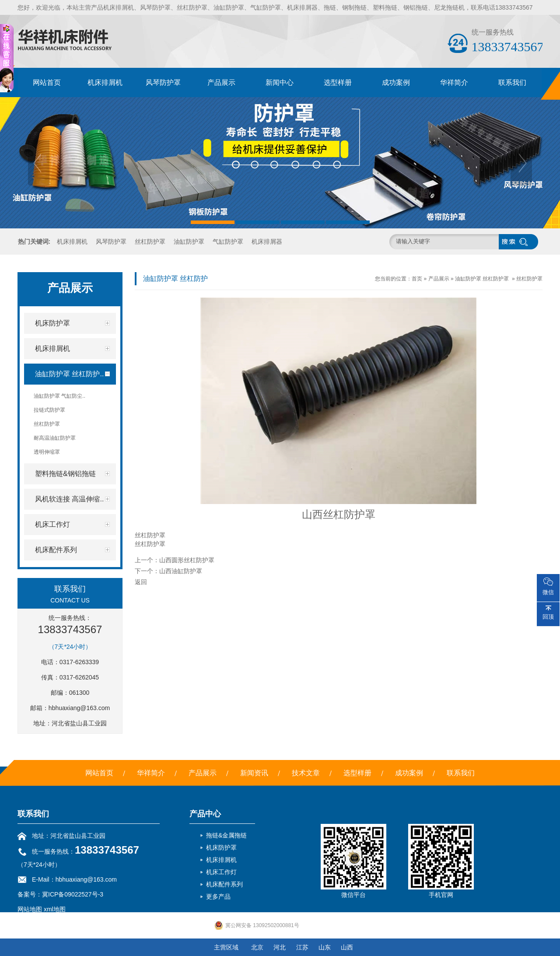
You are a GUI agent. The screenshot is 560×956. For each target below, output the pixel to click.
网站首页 (47, 82)
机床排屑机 (105, 82)
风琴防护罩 (163, 82)
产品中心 (205, 814)
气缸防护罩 (228, 242)
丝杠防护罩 (150, 242)
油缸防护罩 (189, 242)
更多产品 (218, 896)
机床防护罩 (221, 847)
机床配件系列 (224, 884)
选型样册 (338, 82)
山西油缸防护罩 (181, 571)
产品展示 (221, 82)
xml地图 (55, 909)
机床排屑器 (267, 242)
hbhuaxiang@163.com (79, 708)
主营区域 (226, 947)
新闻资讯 (254, 773)
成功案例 (396, 82)
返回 (141, 582)
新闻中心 (280, 82)
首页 (417, 279)
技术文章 (306, 773)
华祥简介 (454, 82)
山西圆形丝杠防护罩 (187, 560)
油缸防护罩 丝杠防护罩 (482, 279)
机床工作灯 (221, 872)
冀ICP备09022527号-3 (73, 894)
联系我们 (512, 82)
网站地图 (30, 909)
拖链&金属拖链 (226, 835)
